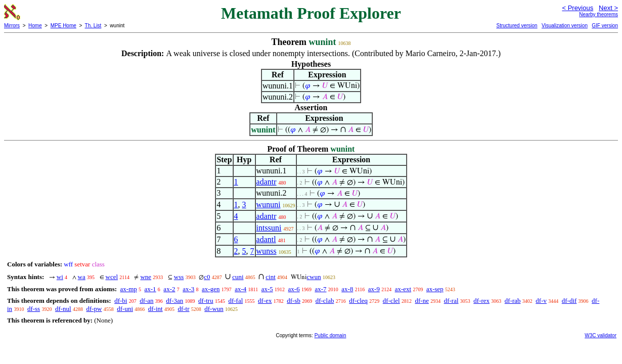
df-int (155, 309)
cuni (238, 277)
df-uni (125, 309)
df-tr (183, 309)
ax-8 (347, 289)
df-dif (569, 301)
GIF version (605, 26)
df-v (541, 301)
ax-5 (267, 289)
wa (82, 277)
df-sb (294, 301)
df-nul (63, 309)
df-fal (235, 301)
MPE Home (63, 26)
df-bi (121, 301)
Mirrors (12, 26)
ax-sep (435, 289)
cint (271, 277)
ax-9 (374, 289)
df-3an (174, 301)
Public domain (330, 335)
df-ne (421, 301)
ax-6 (294, 289)
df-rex (481, 301)
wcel (112, 277)
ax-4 (240, 289)
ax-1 (150, 289)
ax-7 (320, 289)
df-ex (265, 301)
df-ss (34, 309)
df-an (146, 301)
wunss (266, 251)
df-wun (214, 309)
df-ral (451, 301)
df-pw (94, 309)
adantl (266, 239)
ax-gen (211, 289)
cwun (314, 277)
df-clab (325, 301)
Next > (608, 8)
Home (35, 26)
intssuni (269, 228)
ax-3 (188, 289)
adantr (266, 182)
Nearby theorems (598, 14)
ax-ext (403, 289)
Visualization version (565, 26)
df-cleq (358, 301)
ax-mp (129, 289)
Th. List (93, 26)
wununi (269, 204)
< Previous (577, 8)
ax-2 (169, 289)
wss (179, 277)
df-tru (206, 301)
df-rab (513, 301)
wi (60, 277)
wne (146, 277)
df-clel (391, 301)
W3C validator (601, 335)
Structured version (517, 26)
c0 (207, 277)
